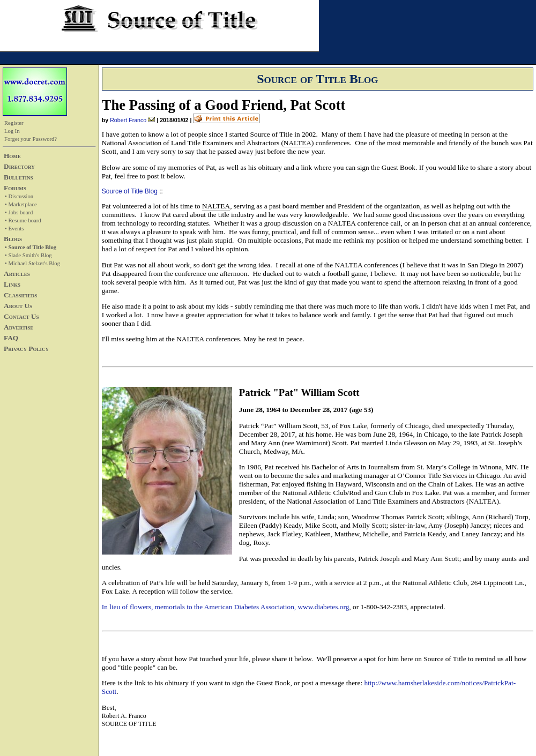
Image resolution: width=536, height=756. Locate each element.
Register (14, 123)
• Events (14, 229)
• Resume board (23, 220)
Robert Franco (128, 120)
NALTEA (297, 143)
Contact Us (21, 316)
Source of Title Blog (130, 191)
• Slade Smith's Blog (28, 255)
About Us (18, 306)
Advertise (18, 327)
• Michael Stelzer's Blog (32, 263)
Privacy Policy (26, 349)
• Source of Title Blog (31, 247)
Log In (12, 131)
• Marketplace (21, 204)
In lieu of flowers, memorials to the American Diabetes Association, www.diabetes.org (226, 607)
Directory (19, 166)
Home (12, 156)
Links (12, 284)
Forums (15, 188)
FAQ (11, 338)
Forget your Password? (31, 139)
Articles (17, 274)
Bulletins (18, 177)
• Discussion (19, 196)
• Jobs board (19, 212)
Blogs (13, 239)
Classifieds (20, 295)
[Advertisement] (35, 430)
